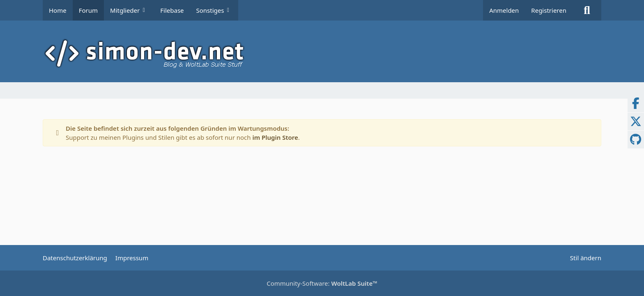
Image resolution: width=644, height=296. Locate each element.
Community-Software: (322, 283)
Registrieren (549, 10)
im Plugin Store (275, 137)
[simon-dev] (322, 53)
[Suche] (587, 10)
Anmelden (504, 10)
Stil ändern (586, 258)
